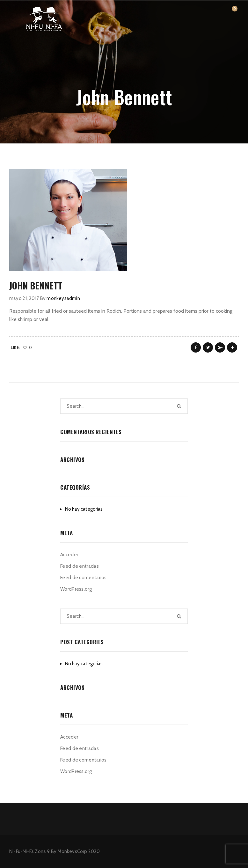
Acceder (69, 555)
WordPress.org (76, 589)
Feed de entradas (80, 566)
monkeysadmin (63, 298)
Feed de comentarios (84, 578)
